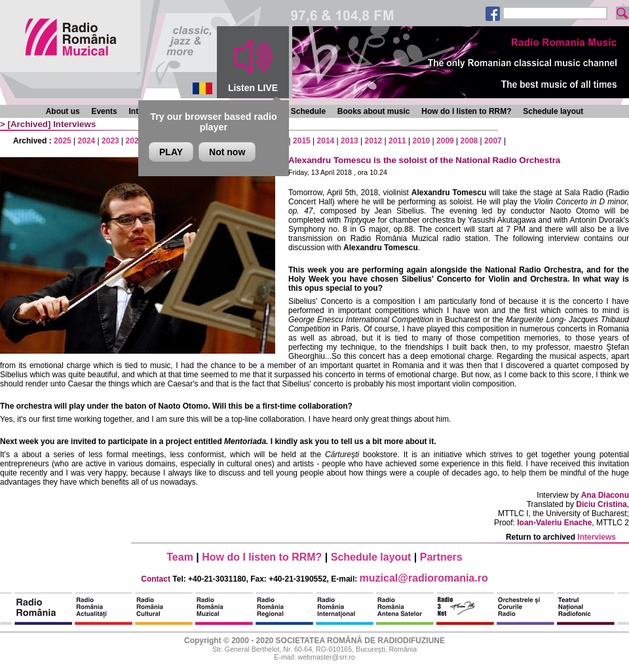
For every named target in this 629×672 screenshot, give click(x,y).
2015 (302, 141)
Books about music (374, 111)
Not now (227, 152)
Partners (441, 557)
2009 (445, 141)
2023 (110, 141)
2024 (87, 141)
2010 (422, 141)
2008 (469, 141)
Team (180, 557)
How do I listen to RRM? (466, 111)
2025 (63, 141)
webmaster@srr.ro (326, 657)
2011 (397, 141)
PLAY (171, 152)
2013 (350, 141)
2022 (135, 141)
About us (63, 111)
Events (104, 111)
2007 (493, 141)
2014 (326, 141)
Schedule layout (553, 111)
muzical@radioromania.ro (424, 578)
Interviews (74, 124)
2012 (374, 141)
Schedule (308, 111)
